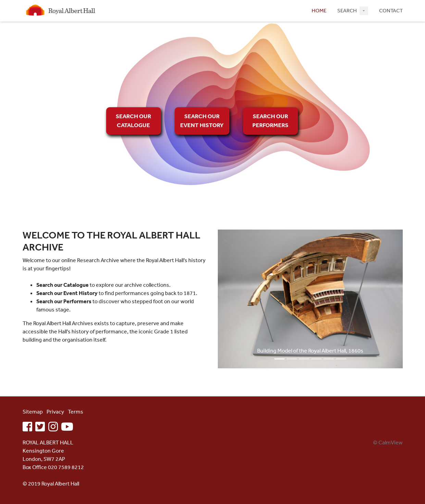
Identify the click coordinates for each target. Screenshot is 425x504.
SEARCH (347, 10)
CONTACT (391, 10)
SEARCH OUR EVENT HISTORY (202, 120)
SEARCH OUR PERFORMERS (270, 120)
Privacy (55, 411)
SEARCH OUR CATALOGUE (133, 120)
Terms (76, 411)
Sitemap (33, 411)
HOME (319, 10)
